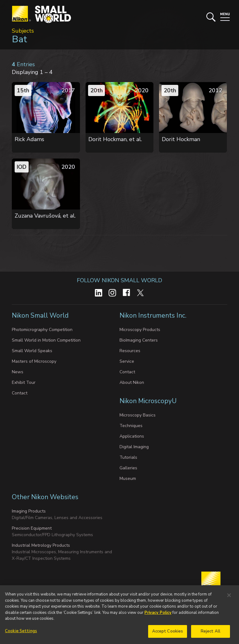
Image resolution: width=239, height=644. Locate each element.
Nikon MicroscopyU (148, 401)
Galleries (128, 468)
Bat (19, 39)
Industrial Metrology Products (41, 545)
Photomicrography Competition (42, 330)
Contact (20, 393)
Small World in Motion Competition (46, 340)
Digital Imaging (134, 447)
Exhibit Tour (24, 382)
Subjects (23, 31)
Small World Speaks (32, 351)
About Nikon (132, 382)
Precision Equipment (32, 528)
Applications (132, 436)
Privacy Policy (158, 615)
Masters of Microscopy (34, 361)
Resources (130, 351)
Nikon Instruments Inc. (154, 315)
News (18, 372)
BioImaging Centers (139, 340)
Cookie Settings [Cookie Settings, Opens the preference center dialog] (21, 633)
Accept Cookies (168, 634)
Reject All (211, 634)
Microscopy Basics (138, 415)
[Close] (229, 598)
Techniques (131, 426)
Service (127, 361)
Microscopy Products (140, 330)
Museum (128, 478)
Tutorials (128, 457)
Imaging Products (29, 511)
